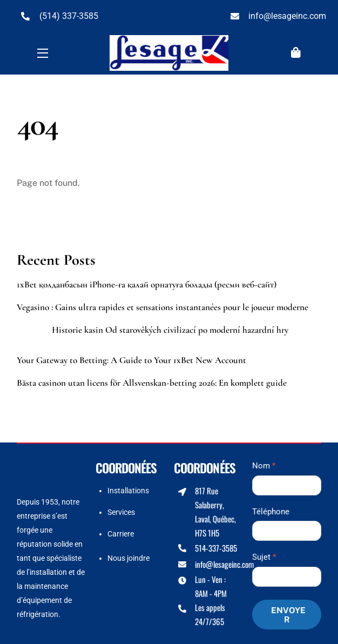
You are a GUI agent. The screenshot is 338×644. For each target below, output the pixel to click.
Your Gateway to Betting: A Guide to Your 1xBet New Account (131, 360)
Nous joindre (129, 558)
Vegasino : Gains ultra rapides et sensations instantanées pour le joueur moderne (163, 307)
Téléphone (271, 512)
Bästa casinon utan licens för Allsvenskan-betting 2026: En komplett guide (152, 383)
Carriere (121, 534)
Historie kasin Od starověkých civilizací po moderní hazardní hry (170, 330)
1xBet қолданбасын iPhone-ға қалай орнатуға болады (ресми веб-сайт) (147, 285)
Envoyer (288, 615)
